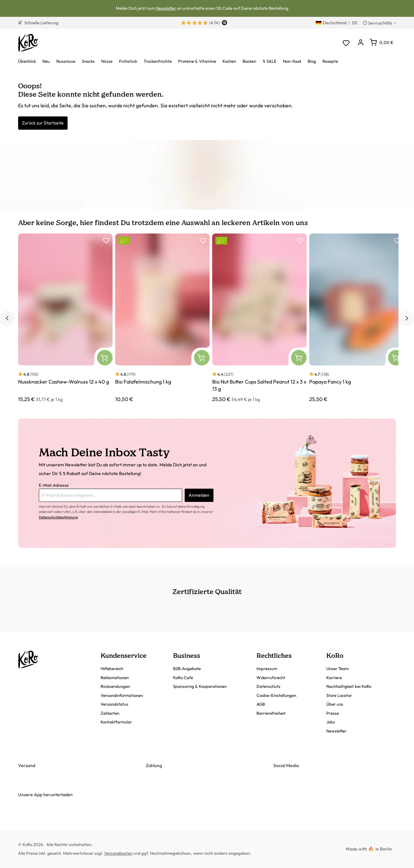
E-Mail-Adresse (54, 485)
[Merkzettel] (346, 43)
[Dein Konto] (360, 43)
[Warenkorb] (381, 42)
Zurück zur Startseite (43, 123)
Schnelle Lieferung (38, 23)
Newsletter (166, 8)
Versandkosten (118, 853)
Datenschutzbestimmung (58, 517)
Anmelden (199, 495)
